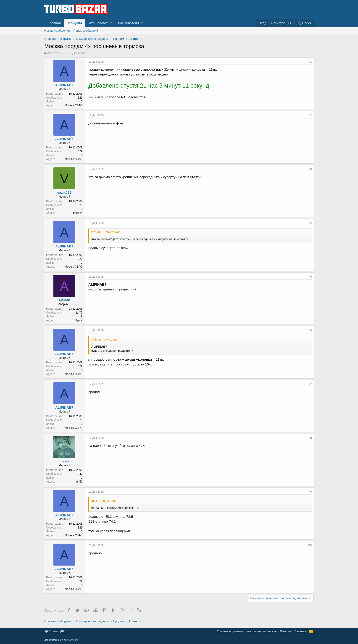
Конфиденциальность (262, 631)
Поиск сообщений (86, 31)
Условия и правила (230, 631)
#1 (310, 62)
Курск (80, 320)
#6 (310, 330)
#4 (310, 223)
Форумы (75, 23)
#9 (310, 492)
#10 (309, 545)
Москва (78, 213)
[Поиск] (304, 23)
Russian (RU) (56, 631)
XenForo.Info (71, 640)
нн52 (80, 482)
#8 (310, 438)
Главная (54, 23)
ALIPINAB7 (55, 53)
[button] (111, 23)
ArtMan (65, 300)
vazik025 (65, 192)
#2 (310, 115)
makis (65, 461)
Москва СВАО (74, 105)
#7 (310, 384)
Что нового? (98, 23)
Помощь (286, 631)
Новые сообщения (57, 31)
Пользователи (128, 23)
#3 (310, 169)
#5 (310, 277)
